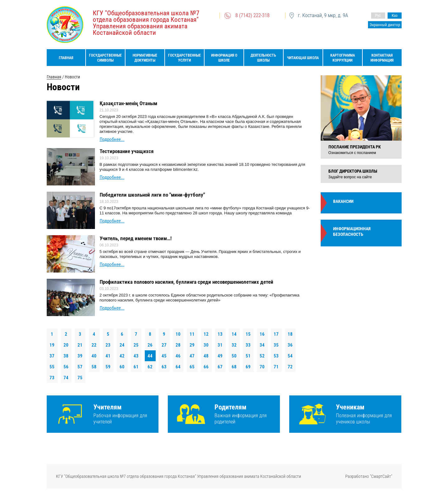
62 (150, 367)
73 (52, 378)
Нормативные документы (145, 58)
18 (290, 334)
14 (234, 334)
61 (136, 367)
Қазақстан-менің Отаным (128, 103)
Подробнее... (112, 139)
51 (248, 356)
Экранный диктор (385, 25)
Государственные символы (105, 58)
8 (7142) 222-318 (252, 15)
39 (80, 356)
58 (94, 367)
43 (136, 356)
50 (234, 356)
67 (220, 367)
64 (178, 367)
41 (108, 356)
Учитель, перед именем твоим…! (136, 238)
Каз (395, 15)
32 (234, 345)
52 (262, 356)
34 (262, 345)
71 (276, 367)
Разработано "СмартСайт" (369, 476)
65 (192, 367)
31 (220, 345)
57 (80, 367)
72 (290, 367)
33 (248, 345)
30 (206, 345)
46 (178, 356)
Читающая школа (303, 58)
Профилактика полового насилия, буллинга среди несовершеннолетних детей (186, 282)
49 (220, 356)
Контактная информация (382, 58)
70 (262, 367)
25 (136, 345)
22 (94, 345)
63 (164, 367)
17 (276, 334)
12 (206, 334)
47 (192, 356)
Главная (66, 58)
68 (234, 367)
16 (262, 334)
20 (66, 345)
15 (248, 334)
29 (192, 345)
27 (164, 345)
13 (220, 334)
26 (150, 345)
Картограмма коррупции (343, 58)
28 (178, 345)
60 (122, 367)
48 (206, 356)
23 (108, 345)
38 (66, 356)
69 (248, 367)
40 (94, 356)
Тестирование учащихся (127, 151)
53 (276, 356)
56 (66, 367)
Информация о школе (224, 58)
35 (276, 345)
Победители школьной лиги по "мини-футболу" (152, 195)
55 (52, 367)
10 (178, 334)
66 (206, 367)
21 (80, 345)
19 (52, 345)
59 (108, 367)
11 (192, 334)
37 (52, 356)
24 (122, 345)
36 (290, 345)
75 (80, 378)
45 (164, 356)
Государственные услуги (184, 58)
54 (290, 356)
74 (66, 378)
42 (122, 356)
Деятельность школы (263, 58)
